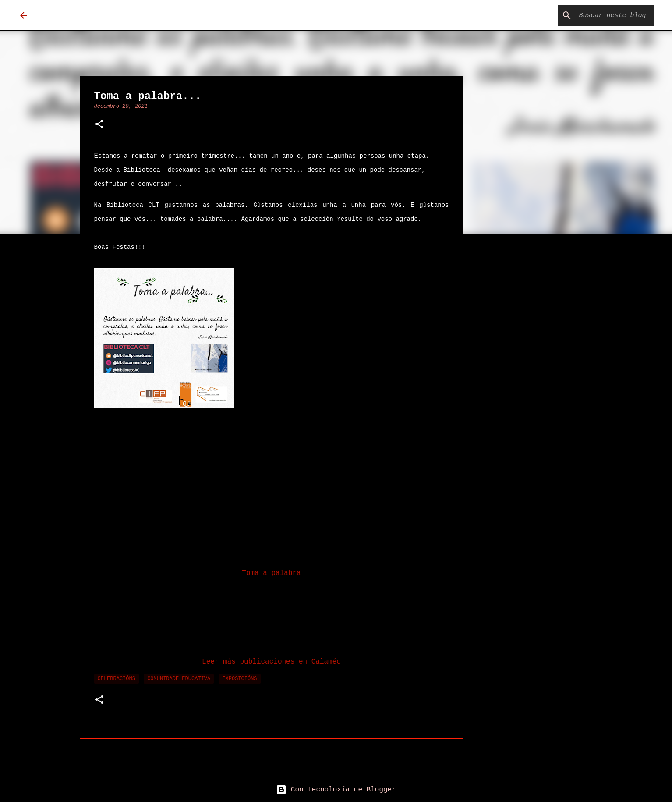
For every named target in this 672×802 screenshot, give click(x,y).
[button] (99, 125)
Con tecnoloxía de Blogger (336, 790)
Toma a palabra (271, 573)
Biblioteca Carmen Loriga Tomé (158, 15)
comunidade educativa (179, 679)
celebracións (117, 679)
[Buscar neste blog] (608, 15)
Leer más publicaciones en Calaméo (271, 662)
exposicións (239, 679)
